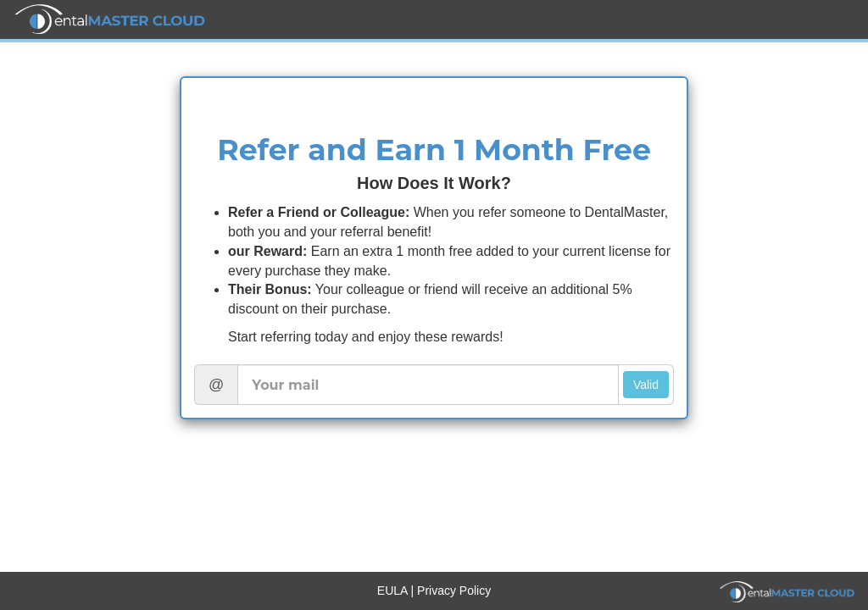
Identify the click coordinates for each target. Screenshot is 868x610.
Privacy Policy (454, 591)
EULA (394, 591)
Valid (646, 385)
